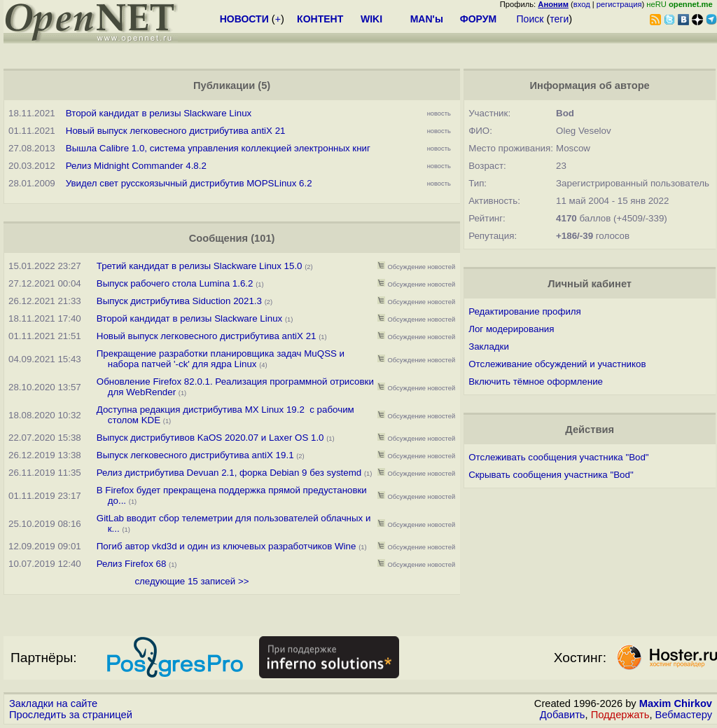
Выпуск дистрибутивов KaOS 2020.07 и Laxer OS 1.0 (210, 438)
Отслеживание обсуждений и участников (557, 364)
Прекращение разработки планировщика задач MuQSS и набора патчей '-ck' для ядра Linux (221, 359)
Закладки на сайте (53, 703)
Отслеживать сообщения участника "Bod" (558, 457)
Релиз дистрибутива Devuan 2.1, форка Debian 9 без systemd (229, 473)
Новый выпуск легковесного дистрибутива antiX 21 (176, 131)
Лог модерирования (511, 329)
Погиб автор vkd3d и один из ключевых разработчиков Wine (227, 546)
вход (582, 4)
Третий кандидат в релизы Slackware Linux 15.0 (201, 266)
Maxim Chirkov (676, 703)
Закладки (489, 346)
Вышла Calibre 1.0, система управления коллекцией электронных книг (218, 148)
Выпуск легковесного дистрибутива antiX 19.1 (195, 455)
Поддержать (620, 715)
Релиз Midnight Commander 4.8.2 (136, 166)
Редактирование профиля (525, 311)
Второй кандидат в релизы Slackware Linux (159, 113)
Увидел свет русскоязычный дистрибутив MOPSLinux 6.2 (189, 183)
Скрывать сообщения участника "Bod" (551, 475)
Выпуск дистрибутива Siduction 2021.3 (179, 301)
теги (559, 19)
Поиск (530, 19)
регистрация (619, 4)
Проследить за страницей (71, 715)
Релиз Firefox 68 (132, 564)
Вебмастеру (684, 715)
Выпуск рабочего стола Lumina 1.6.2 (175, 283)
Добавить (563, 715)
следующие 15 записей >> (192, 581)
